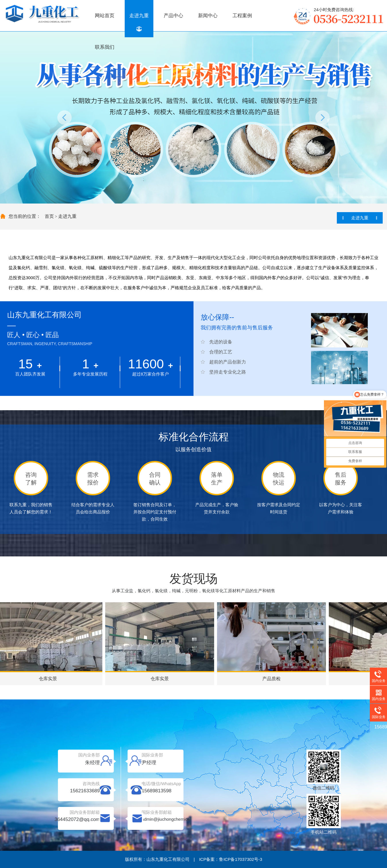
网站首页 (105, 16)
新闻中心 (208, 16)
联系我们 (105, 47)
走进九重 (139, 16)
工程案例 (242, 16)
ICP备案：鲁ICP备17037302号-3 (230, 859)
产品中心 (173, 16)
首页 (49, 216)
